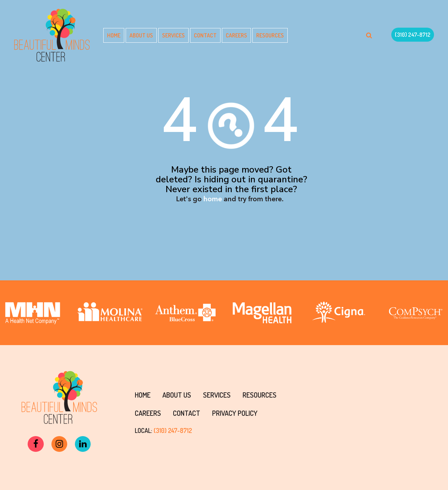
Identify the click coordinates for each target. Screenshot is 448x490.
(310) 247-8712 (413, 35)
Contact (205, 35)
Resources (270, 35)
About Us (141, 35)
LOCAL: (163, 430)
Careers (236, 35)
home (213, 199)
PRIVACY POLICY (235, 413)
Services (173, 35)
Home (114, 35)
